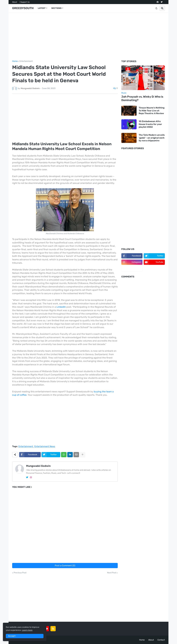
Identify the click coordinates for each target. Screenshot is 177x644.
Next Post (112, 573)
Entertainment (26, 61)
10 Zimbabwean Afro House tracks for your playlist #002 (150, 124)
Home (15, 61)
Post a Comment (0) (65, 566)
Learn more (27, 630)
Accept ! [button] (12, 636)
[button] (156, 8)
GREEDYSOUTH (23, 8)
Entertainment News (45, 447)
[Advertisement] (88, 36)
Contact (161, 640)
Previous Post (20, 573)
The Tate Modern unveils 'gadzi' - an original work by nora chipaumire (152, 138)
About (15, 2)
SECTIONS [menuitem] (56, 8)
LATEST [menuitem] (42, 8)
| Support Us (25, 2)
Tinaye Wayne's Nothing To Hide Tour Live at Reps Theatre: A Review (152, 111)
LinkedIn (61, 307)
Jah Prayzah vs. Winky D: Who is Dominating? (142, 98)
